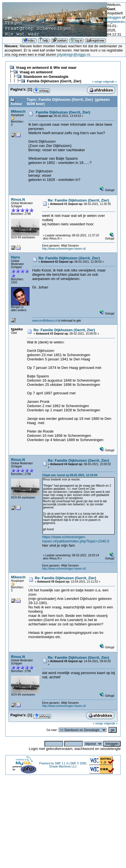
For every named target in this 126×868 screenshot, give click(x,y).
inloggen (114, 17)
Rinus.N (18, 199)
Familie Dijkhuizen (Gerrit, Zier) (54, 81)
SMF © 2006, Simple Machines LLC (68, 765)
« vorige (97, 82)
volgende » (110, 82)
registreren (116, 22)
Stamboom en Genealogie (46, 77)
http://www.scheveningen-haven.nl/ (64, 249)
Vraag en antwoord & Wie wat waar (46, 68)
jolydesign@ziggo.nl (74, 54)
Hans (16, 257)
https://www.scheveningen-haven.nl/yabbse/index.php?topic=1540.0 (76, 539)
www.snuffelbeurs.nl (45, 321)
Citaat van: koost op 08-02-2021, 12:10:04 (70, 475)
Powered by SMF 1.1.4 (54, 763)
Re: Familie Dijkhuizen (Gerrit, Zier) (79, 200)
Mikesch (18, 111)
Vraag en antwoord (36, 72)
